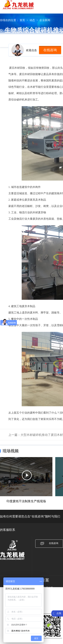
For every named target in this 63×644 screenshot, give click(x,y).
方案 (45, 580)
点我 (59, 613)
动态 (32, 20)
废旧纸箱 (46, 592)
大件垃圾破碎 (48, 596)
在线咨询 (50, 50)
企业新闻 (45, 20)
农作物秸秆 (47, 601)
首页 (22, 20)
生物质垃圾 (47, 588)
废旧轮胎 (46, 605)
